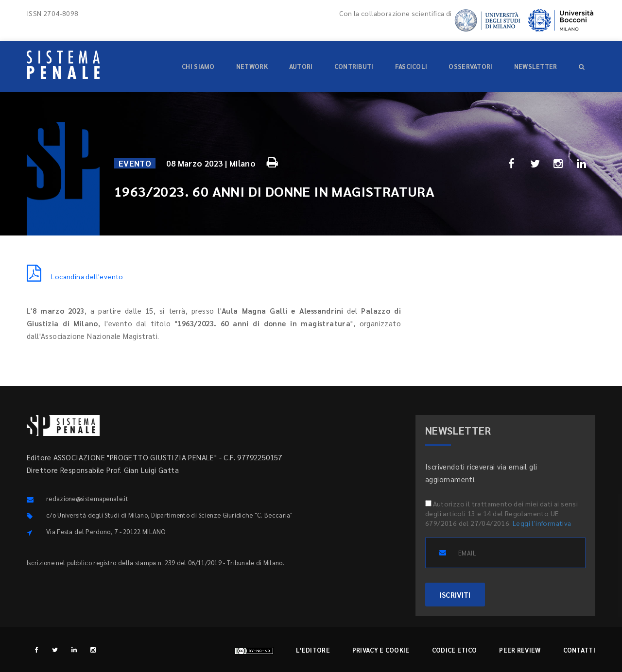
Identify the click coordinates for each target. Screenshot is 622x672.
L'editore (313, 650)
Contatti (579, 650)
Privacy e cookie (381, 650)
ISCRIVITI (455, 595)
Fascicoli (411, 66)
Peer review (520, 650)
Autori (301, 66)
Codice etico (455, 650)
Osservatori (470, 66)
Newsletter (536, 66)
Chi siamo (198, 66)
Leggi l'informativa (542, 523)
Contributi (354, 66)
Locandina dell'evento (75, 276)
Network (252, 66)
